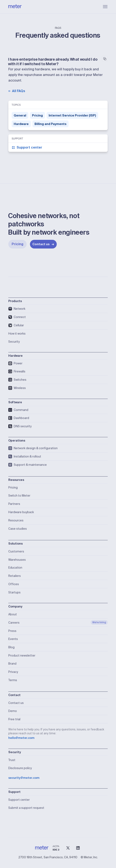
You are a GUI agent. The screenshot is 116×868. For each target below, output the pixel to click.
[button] (105, 7)
